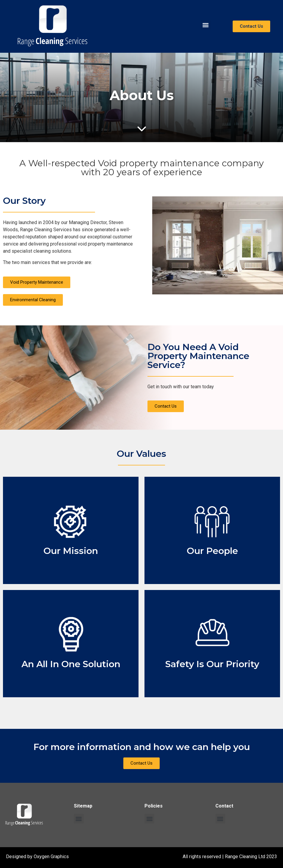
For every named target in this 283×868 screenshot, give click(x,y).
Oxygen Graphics (51, 857)
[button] (205, 25)
